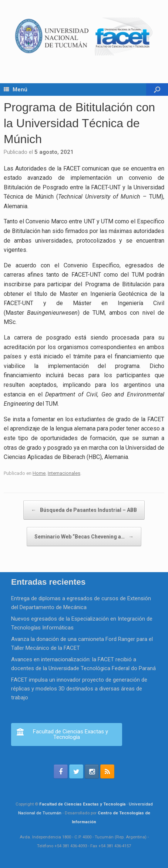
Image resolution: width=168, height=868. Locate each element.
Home (39, 473)
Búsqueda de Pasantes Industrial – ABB (84, 510)
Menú (16, 89)
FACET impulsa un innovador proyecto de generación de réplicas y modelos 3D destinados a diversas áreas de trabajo (79, 689)
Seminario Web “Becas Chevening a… (84, 537)
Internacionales (64, 473)
